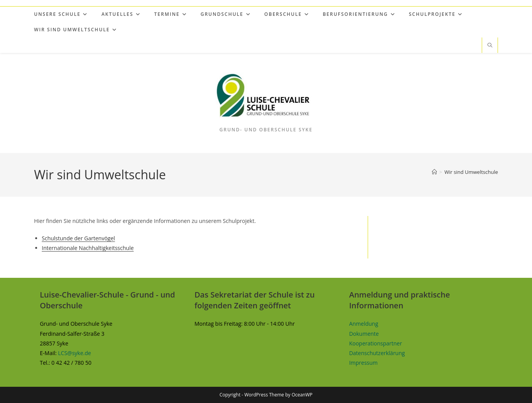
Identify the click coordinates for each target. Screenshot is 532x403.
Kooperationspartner (376, 343)
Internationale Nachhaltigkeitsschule (88, 248)
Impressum (363, 363)
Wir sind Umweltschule (471, 172)
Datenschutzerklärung (377, 353)
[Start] (434, 172)
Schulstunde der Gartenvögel (78, 238)
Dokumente (364, 334)
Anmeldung (364, 324)
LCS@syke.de (74, 353)
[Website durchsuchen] (490, 46)
